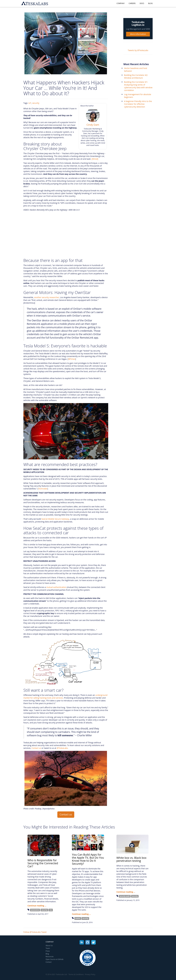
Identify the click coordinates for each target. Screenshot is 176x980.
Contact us (36, 748)
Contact (49, 962)
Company (121, 3)
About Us (49, 946)
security (36, 103)
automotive (35, 910)
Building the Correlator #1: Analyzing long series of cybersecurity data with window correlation (138, 86)
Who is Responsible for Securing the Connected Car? (43, 863)
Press (48, 951)
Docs (142, 3)
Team (48, 948)
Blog (150, 3)
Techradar (43, 489)
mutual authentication (56, 587)
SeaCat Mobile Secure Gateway (55, 519)
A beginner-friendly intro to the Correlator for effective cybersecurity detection (138, 104)
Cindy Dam (93, 125)
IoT (30, 103)
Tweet (44, 932)
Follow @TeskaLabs (32, 932)
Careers (132, 3)
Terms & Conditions (76, 974)
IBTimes (72, 359)
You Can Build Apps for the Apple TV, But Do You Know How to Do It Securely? (88, 859)
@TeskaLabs (62, 748)
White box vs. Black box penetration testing (131, 859)
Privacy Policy (90, 974)
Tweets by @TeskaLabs (138, 50)
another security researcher (47, 297)
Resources (50, 957)
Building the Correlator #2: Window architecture (136, 76)
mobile (78, 918)
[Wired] (95, 159)
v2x (51, 910)
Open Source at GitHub (55, 959)
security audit (125, 896)
